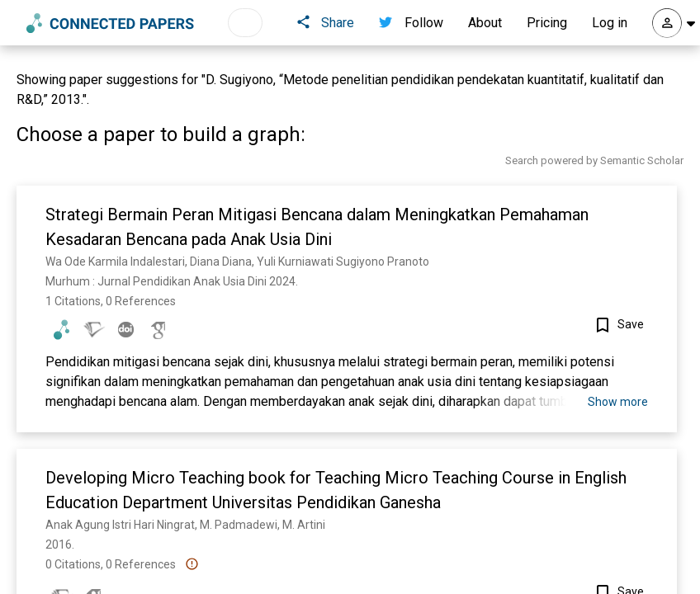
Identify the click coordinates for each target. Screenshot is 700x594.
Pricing (547, 23)
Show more (618, 402)
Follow (411, 23)
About (485, 23)
